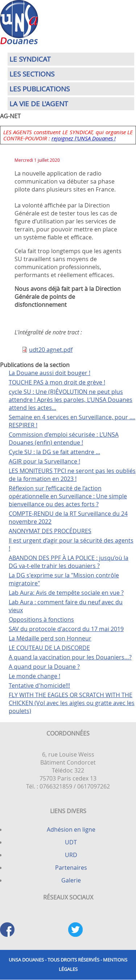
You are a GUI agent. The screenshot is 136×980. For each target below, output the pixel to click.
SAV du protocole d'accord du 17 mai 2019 (66, 629)
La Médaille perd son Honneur (50, 638)
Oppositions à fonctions (41, 619)
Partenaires (71, 868)
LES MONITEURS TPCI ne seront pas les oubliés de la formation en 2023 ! (72, 475)
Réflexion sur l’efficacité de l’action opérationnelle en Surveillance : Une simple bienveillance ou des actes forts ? (68, 496)
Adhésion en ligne (71, 829)
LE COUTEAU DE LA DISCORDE (49, 648)
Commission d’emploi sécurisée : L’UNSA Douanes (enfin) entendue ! (64, 438)
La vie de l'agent (39, 104)
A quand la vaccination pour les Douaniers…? (70, 657)
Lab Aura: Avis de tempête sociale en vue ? (66, 593)
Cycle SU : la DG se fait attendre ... (54, 452)
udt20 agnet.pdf (51, 350)
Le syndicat (30, 59)
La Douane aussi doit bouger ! (50, 373)
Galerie (71, 880)
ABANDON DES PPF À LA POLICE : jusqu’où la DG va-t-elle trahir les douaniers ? (69, 562)
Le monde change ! (34, 676)
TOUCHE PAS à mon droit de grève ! (57, 382)
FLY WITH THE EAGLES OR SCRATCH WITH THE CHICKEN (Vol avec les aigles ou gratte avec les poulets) (72, 703)
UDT (71, 842)
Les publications (40, 89)
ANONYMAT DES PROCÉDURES (50, 531)
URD (71, 855)
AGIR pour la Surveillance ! (44, 461)
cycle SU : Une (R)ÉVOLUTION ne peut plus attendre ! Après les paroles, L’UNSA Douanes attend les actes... (71, 400)
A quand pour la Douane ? (44, 667)
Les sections (32, 74)
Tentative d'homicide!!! (39, 685)
